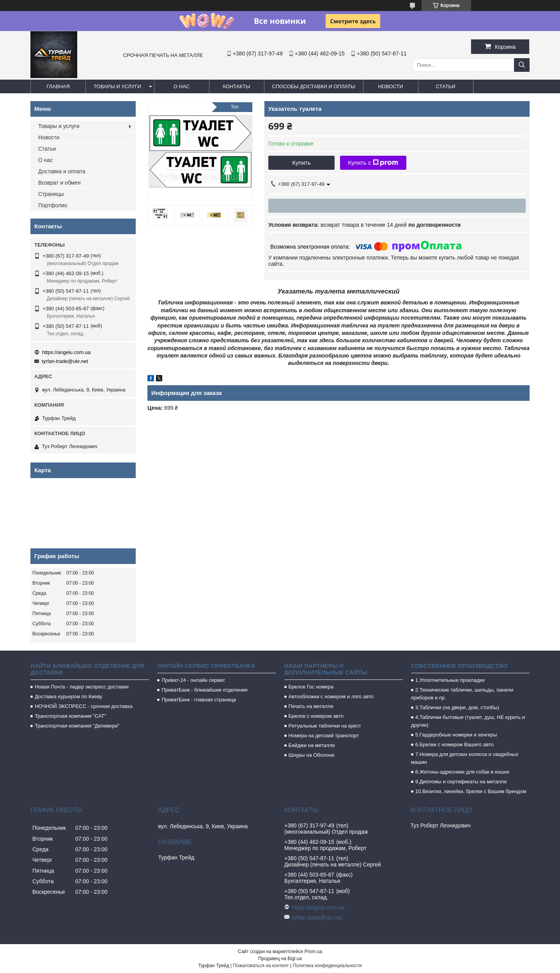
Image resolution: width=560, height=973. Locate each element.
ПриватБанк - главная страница (199, 700)
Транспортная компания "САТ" (70, 716)
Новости (390, 86)
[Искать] (522, 65)
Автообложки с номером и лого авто (331, 696)
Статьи (446, 86)
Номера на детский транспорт (324, 736)
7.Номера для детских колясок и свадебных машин (465, 758)
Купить (301, 163)
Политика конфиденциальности (327, 966)
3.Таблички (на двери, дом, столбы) (457, 707)
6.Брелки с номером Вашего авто (455, 744)
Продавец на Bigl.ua (280, 959)
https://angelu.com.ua (66, 352)
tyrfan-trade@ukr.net (65, 361)
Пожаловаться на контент (261, 966)
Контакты (236, 86)
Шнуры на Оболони (312, 755)
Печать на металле (311, 706)
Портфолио (53, 205)
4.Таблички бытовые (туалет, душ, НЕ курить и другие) (468, 721)
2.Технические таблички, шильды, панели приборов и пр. (462, 694)
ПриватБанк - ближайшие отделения (204, 690)
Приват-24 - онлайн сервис (193, 680)
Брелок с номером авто (316, 716)
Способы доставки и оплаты (314, 86)
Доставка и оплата (62, 171)
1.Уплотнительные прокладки (450, 680)
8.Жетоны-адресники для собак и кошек (462, 772)
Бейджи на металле (312, 745)
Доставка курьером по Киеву (68, 696)
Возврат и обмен (59, 183)
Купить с (373, 163)
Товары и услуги (117, 86)
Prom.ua (313, 952)
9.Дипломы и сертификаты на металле (461, 782)
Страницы (51, 194)
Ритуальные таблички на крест (325, 726)
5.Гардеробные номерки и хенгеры (456, 735)
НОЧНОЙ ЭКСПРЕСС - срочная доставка (83, 706)
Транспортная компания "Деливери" (77, 726)
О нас (182, 86)
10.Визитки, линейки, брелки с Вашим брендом (471, 791)
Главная (58, 86)
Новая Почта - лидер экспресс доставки (82, 687)
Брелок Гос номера (311, 687)
